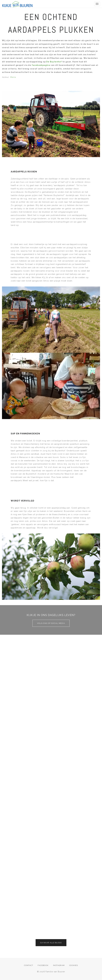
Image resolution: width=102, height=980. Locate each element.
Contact (29, 965)
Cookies (74, 965)
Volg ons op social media (51, 623)
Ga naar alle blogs (51, 943)
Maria (13, 77)
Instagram (59, 965)
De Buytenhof (54, 62)
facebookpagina (41, 65)
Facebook (43, 965)
